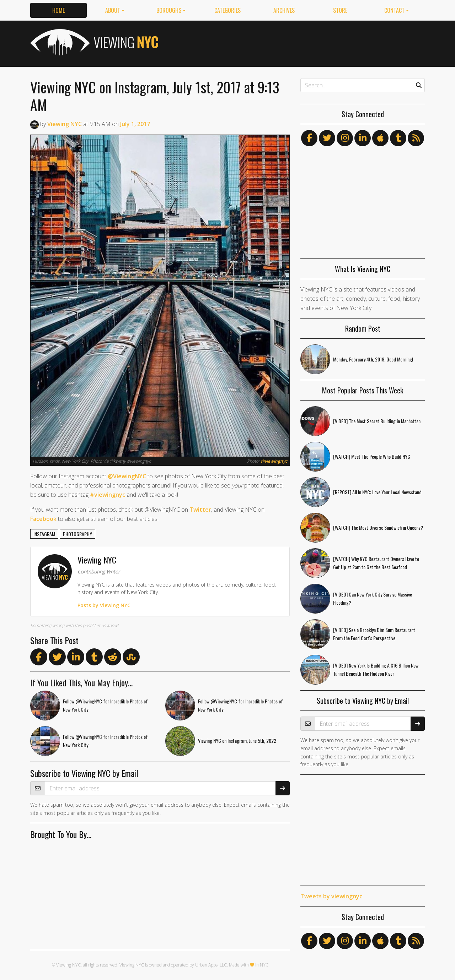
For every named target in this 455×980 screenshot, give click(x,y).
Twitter (200, 510)
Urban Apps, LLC (211, 965)
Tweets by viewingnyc (331, 896)
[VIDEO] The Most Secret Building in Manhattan (377, 421)
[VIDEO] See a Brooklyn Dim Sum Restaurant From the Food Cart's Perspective (374, 634)
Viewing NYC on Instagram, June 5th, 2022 (237, 741)
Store (340, 10)
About (113, 10)
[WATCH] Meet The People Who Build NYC (372, 456)
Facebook (43, 519)
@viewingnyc (274, 461)
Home (58, 10)
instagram (44, 534)
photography (77, 534)
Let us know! (106, 625)
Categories (227, 10)
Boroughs (169, 10)
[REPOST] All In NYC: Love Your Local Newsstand (377, 492)
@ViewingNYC (127, 476)
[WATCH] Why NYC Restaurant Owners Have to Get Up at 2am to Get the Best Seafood (376, 563)
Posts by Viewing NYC (104, 605)
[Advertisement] (295, 42)
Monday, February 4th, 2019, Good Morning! (373, 359)
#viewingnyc (108, 495)
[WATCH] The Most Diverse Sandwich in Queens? (378, 527)
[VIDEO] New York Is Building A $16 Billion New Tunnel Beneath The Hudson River (376, 669)
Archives (284, 10)
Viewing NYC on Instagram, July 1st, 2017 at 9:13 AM (155, 96)
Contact (394, 10)
